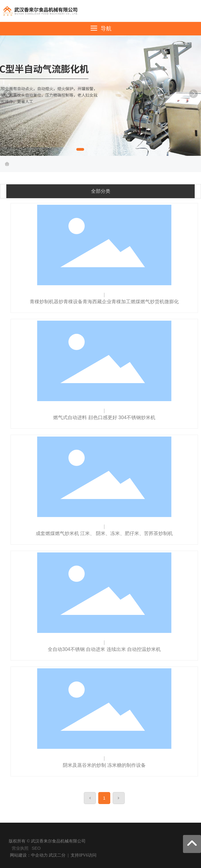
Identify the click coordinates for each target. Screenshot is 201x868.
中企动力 (39, 855)
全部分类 (101, 191)
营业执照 (20, 848)
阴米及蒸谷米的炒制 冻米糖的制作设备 (104, 765)
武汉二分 (57, 855)
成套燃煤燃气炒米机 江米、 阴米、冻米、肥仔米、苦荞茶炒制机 (104, 533)
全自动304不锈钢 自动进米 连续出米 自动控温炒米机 (104, 649)
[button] (80, 149)
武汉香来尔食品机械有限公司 (101, 95)
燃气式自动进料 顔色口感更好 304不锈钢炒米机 (104, 417)
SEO (36, 848)
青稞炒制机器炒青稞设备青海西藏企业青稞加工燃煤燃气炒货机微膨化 (104, 302)
